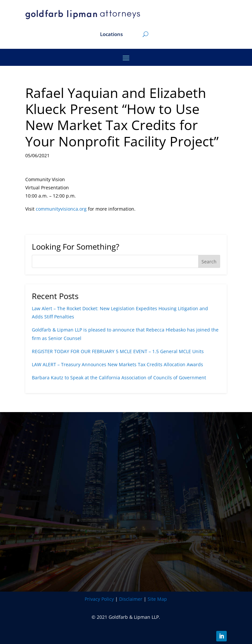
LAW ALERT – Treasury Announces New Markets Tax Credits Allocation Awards (117, 364)
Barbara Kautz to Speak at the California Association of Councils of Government (119, 378)
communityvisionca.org (61, 209)
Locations (111, 35)
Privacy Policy (99, 599)
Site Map (157, 599)
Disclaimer (131, 599)
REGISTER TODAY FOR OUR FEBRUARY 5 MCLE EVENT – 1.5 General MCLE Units (118, 351)
